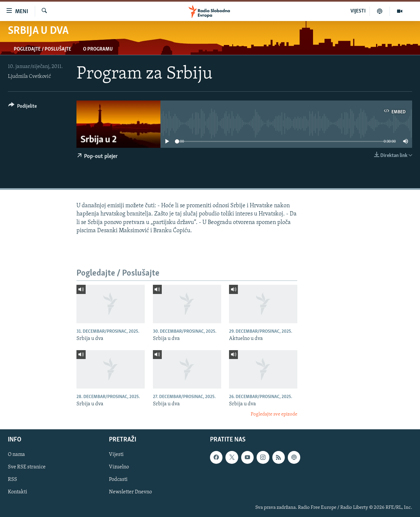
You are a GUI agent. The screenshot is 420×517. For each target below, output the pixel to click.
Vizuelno (119, 467)
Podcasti (118, 480)
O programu (98, 49)
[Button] (22, 107)
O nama (16, 455)
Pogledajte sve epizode (274, 414)
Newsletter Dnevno (130, 492)
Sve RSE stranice (27, 467)
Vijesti (116, 455)
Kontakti (18, 492)
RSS (12, 480)
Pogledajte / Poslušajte (42, 49)
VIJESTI (358, 11)
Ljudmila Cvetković (29, 77)
